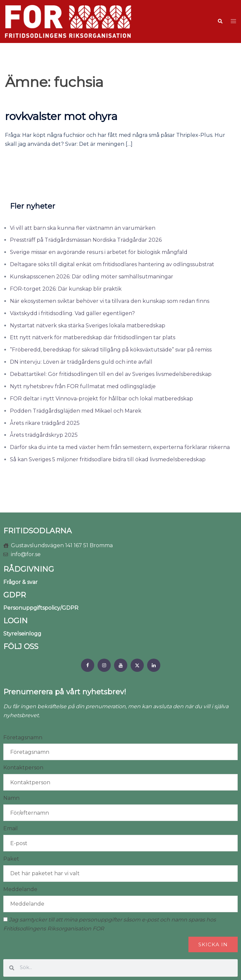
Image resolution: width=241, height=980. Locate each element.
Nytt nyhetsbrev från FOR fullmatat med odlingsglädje (83, 386)
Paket (11, 859)
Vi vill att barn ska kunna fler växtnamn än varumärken (83, 228)
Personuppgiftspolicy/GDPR (41, 608)
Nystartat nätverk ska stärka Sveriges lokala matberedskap (88, 326)
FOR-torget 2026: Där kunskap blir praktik (66, 289)
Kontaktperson (23, 768)
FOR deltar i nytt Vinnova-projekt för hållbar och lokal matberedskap (101, 399)
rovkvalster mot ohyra (61, 116)
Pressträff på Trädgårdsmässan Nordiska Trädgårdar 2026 (86, 240)
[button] (220, 21)
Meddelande (20, 889)
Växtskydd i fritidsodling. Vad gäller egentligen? (72, 313)
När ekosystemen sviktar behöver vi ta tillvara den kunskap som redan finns (110, 301)
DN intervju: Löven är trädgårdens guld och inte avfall (81, 362)
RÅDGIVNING (29, 569)
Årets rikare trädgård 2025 (45, 423)
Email (11, 828)
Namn (11, 798)
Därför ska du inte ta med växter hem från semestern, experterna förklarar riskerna (120, 447)
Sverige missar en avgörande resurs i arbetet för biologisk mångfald (99, 252)
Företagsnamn (23, 737)
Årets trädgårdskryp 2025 (44, 435)
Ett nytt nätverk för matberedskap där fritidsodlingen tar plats (93, 337)
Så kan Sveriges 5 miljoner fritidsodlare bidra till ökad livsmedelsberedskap (108, 459)
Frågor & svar (20, 582)
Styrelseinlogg (22, 634)
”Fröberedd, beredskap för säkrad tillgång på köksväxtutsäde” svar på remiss (111, 350)
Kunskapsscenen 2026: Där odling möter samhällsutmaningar (92, 277)
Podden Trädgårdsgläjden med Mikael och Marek (76, 411)
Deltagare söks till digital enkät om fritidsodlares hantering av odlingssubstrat (112, 264)
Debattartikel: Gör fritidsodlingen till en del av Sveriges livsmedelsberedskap (111, 374)
